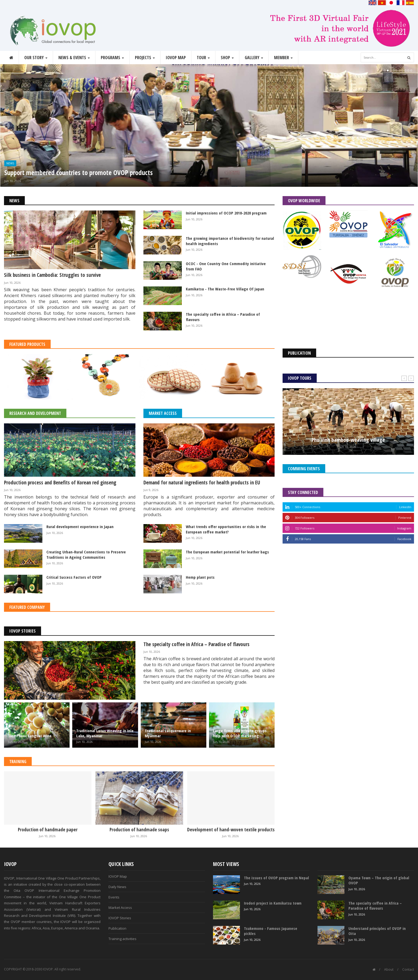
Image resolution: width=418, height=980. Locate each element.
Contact (408, 969)
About (389, 969)
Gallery (254, 58)
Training (18, 762)
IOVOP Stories (23, 631)
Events (114, 897)
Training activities (122, 939)
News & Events (74, 58)
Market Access (163, 413)
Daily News (117, 887)
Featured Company (27, 607)
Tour (203, 58)
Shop (227, 58)
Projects (145, 58)
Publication (117, 928)
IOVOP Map (176, 58)
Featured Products (27, 344)
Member (283, 58)
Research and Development (35, 413)
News (10, 163)
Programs (112, 58)
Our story (36, 58)
